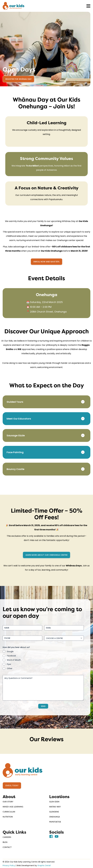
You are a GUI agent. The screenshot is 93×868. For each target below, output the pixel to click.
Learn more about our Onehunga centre (46, 555)
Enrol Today (12, 785)
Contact (7, 847)
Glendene (54, 812)
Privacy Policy (9, 865)
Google (10, 652)
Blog (5, 842)
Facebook (11, 656)
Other (10, 669)
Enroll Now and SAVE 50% (46, 262)
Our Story (8, 802)
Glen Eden (54, 802)
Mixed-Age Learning (13, 807)
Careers (7, 837)
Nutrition (8, 817)
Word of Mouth (14, 660)
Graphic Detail (44, 865)
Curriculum (9, 812)
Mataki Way (55, 807)
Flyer (9, 664)
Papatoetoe (55, 822)
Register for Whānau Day (18, 79)
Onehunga (55, 817)
